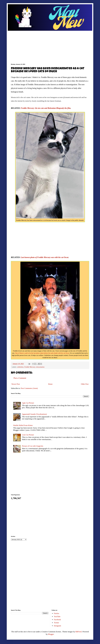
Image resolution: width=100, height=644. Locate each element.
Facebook (57, 620)
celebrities (20, 367)
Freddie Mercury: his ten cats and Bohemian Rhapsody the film (46, 108)
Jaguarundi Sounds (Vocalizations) (34, 414)
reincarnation (40, 367)
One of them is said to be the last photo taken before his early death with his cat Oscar (42, 353)
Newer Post (16, 384)
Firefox (57, 613)
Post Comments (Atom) (29, 388)
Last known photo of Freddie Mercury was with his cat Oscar (45, 257)
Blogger (51, 634)
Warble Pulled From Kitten (23, 425)
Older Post (85, 384)
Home (50, 384)
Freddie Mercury (30, 367)
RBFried (79, 632)
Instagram (57, 626)
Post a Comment (20, 378)
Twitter (56, 623)
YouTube (57, 617)
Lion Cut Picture (28, 435)
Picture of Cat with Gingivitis (33, 446)
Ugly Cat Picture (28, 403)
